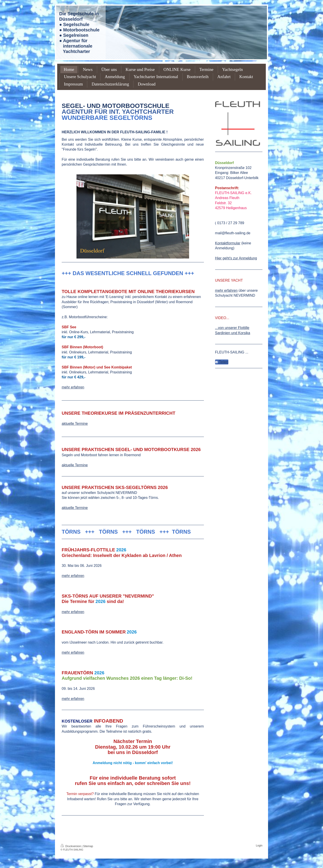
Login (259, 846)
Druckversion (71, 846)
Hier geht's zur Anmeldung (236, 258)
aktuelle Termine (75, 424)
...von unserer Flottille (232, 328)
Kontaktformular (228, 243)
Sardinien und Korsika (233, 333)
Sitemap (88, 846)
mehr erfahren (73, 387)
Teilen (222, 362)
